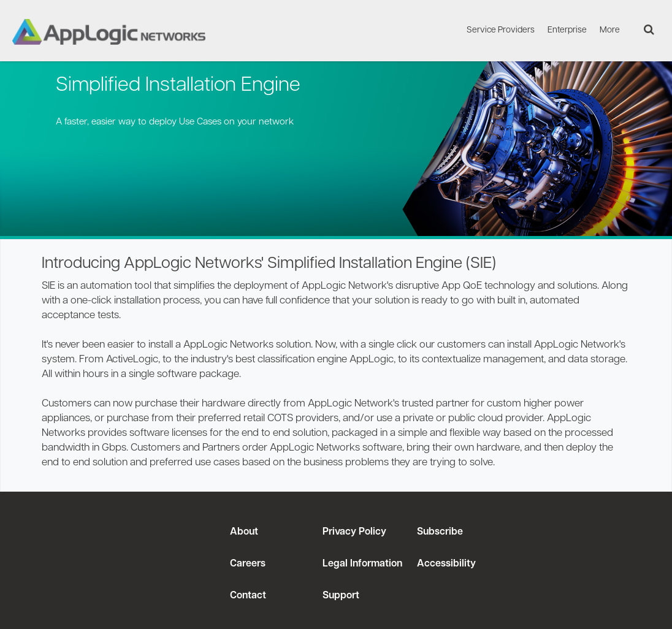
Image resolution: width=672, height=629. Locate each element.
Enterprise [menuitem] (567, 30)
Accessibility (445, 564)
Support (341, 596)
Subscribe (439, 532)
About (244, 532)
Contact (248, 596)
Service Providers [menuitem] (501, 30)
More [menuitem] (610, 30)
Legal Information (362, 564)
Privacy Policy (354, 532)
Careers (248, 564)
